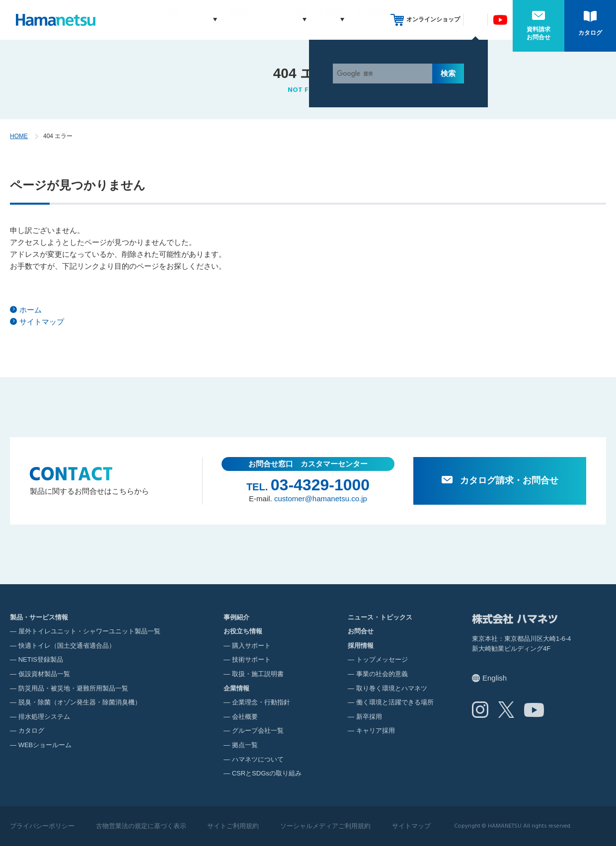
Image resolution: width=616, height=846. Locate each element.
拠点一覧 (245, 745)
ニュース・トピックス (380, 617)
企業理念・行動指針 (261, 702)
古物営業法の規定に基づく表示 (141, 826)
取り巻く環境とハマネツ (392, 688)
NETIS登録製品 (41, 659)
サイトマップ (42, 322)
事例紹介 (223, 20)
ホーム (31, 310)
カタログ (590, 33)
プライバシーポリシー (42, 826)
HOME (19, 136)
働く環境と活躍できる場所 (395, 702)
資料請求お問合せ (539, 33)
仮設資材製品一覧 (44, 674)
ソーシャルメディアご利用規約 (325, 826)
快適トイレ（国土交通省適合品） (67, 646)
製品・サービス (165, 20)
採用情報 (369, 20)
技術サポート (251, 659)
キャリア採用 (376, 731)
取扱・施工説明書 (258, 674)
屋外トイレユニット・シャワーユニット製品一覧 (89, 631)
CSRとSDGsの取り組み (267, 773)
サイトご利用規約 (233, 826)
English (495, 678)
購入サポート (251, 646)
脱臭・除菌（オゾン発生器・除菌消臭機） (80, 702)
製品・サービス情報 (39, 617)
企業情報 (322, 20)
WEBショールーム (45, 745)
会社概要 (245, 717)
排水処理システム (44, 717)
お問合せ (361, 631)
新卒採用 (369, 717)
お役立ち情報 (268, 20)
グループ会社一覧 (258, 731)
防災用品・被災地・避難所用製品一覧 (73, 688)
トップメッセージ (382, 659)
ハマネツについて (258, 759)
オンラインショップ (433, 19)
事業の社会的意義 (382, 674)
